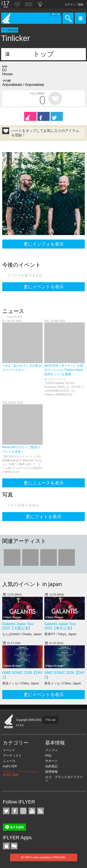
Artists (12, 30)
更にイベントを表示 (44, 287)
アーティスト (12, 755)
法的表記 (51, 766)
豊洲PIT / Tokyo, (60, 634)
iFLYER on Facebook (15, 811)
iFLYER (9, 721)
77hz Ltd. (50, 720)
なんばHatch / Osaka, (22, 634)
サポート (51, 761)
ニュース (9, 761)
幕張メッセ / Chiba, (21, 683)
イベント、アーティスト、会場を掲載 (22, 773)
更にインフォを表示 (44, 244)
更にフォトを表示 (44, 517)
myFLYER (10, 766)
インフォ (51, 750)
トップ (43, 54)
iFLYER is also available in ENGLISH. (43, 857)
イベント (9, 750)
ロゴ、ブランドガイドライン (64, 779)
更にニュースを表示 (44, 483)
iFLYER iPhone (6, 846)
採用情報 (51, 772)
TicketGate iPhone (14, 846)
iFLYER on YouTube (32, 811)
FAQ (48, 755)
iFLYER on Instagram (23, 811)
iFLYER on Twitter (6, 811)
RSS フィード (40, 811)
